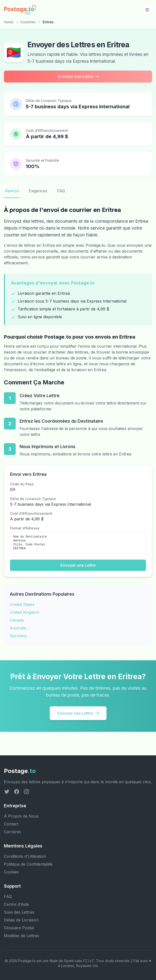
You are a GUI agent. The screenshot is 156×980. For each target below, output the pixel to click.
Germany (18, 636)
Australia (18, 628)
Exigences (38, 191)
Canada (17, 620)
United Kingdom (24, 612)
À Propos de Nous (21, 816)
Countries (28, 22)
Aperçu (12, 191)
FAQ (61, 191)
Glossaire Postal (19, 928)
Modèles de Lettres (22, 936)
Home (9, 22)
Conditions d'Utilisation (25, 856)
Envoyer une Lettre (79, 76)
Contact (11, 824)
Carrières (12, 832)
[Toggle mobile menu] (147, 10)
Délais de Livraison (21, 920)
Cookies (11, 872)
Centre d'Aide (16, 904)
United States (22, 604)
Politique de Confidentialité (28, 864)
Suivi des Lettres (19, 912)
